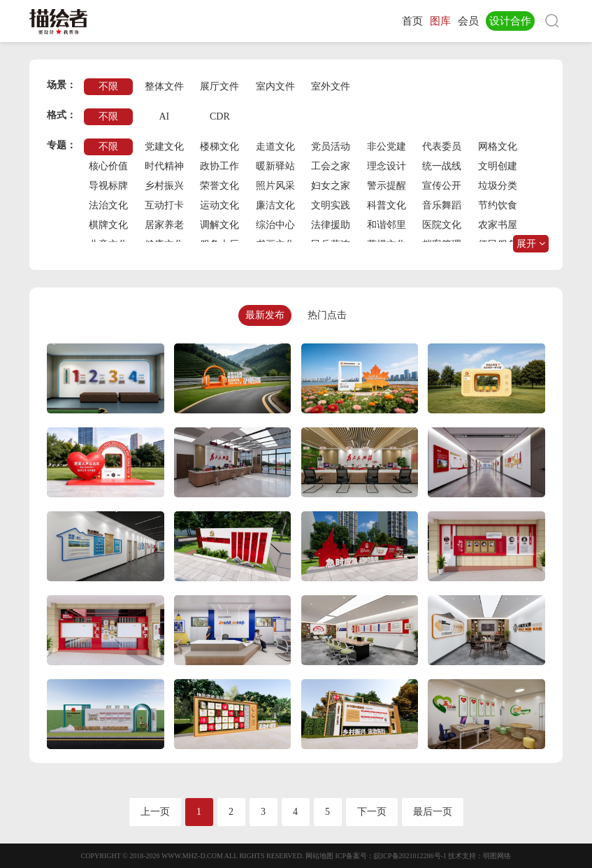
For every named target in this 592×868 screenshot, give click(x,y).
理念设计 (387, 166)
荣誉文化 (219, 186)
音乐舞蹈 (442, 205)
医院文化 (442, 225)
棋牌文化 (108, 225)
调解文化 (219, 225)
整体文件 (164, 86)
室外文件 (331, 86)
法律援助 (331, 225)
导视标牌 (108, 186)
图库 (440, 21)
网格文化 (498, 147)
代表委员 (442, 147)
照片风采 (275, 186)
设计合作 (510, 21)
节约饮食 (498, 205)
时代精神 (164, 166)
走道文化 (275, 147)
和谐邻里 (387, 225)
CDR (220, 116)
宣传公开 (442, 186)
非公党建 (387, 147)
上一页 (155, 812)
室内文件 (275, 86)
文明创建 (498, 166)
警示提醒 (387, 186)
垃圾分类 (498, 186)
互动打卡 (164, 205)
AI (164, 116)
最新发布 (265, 315)
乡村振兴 (164, 186)
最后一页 (433, 812)
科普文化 (387, 205)
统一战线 (442, 166)
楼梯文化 (219, 147)
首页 (412, 21)
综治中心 (275, 225)
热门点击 (327, 315)
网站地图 (319, 856)
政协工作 (219, 166)
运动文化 (219, 205)
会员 (468, 21)
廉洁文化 (275, 205)
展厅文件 (219, 86)
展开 (531, 244)
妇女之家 (331, 186)
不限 (108, 86)
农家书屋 (498, 225)
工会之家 (331, 166)
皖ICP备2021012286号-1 (410, 856)
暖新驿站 (275, 166)
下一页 (372, 812)
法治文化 (108, 205)
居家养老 (164, 225)
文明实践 (331, 205)
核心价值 (108, 166)
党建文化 (164, 147)
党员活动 (331, 147)
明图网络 (497, 856)
